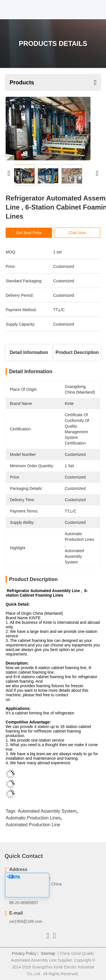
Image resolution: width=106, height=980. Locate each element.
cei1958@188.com (26, 921)
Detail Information (29, 352)
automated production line (33, 825)
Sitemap (48, 953)
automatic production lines (33, 818)
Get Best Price (29, 233)
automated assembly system (47, 811)
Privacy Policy (24, 953)
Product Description (77, 352)
